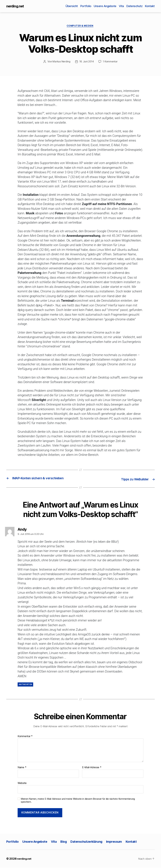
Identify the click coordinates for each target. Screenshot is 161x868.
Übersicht (72, 6)
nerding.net (16, 6)
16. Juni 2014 (86, 63)
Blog (68, 842)
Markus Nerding (61, 63)
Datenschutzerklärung (92, 842)
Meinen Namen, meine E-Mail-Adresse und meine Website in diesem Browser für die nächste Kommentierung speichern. (78, 801)
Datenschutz (135, 6)
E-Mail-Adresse (92, 768)
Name (22, 768)
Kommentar (25, 737)
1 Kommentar (111, 63)
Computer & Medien (80, 27)
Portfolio (86, 6)
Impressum (122, 842)
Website (22, 783)
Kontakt (150, 6)
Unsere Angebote (105, 6)
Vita (121, 6)
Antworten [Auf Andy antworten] (25, 685)
